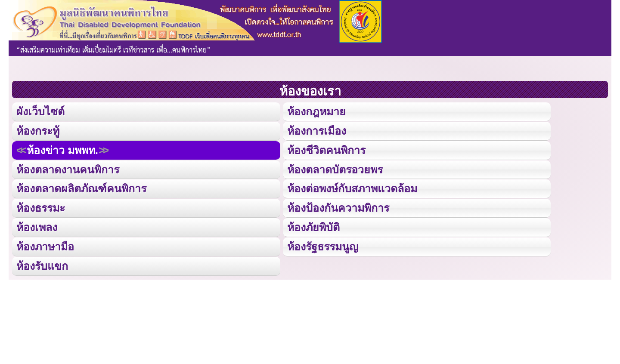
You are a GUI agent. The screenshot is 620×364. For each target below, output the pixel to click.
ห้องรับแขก (42, 264)
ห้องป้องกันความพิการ (338, 207)
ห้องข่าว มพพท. (62, 150)
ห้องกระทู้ (38, 130)
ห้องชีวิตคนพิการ (326, 150)
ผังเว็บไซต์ (40, 111)
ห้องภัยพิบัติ (313, 226)
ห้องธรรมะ (41, 207)
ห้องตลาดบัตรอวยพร (335, 168)
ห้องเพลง (37, 226)
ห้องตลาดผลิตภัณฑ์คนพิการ (81, 187)
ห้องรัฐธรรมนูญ (322, 245)
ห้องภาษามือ (45, 245)
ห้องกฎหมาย (316, 111)
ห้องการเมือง (316, 130)
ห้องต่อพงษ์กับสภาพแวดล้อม (352, 187)
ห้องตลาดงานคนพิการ (68, 168)
